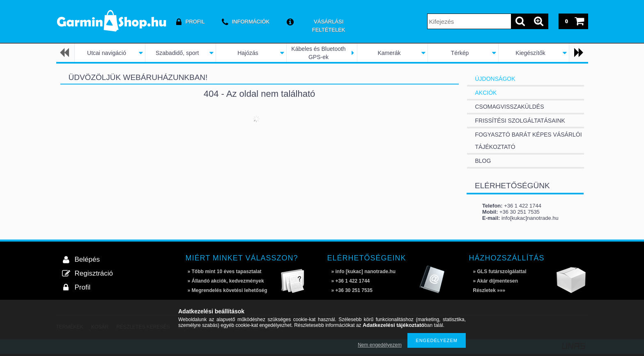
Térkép (460, 53)
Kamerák (389, 53)
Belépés (87, 259)
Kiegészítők (530, 53)
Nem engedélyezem (380, 345)
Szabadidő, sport (177, 53)
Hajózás (248, 53)
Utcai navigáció (107, 53)
